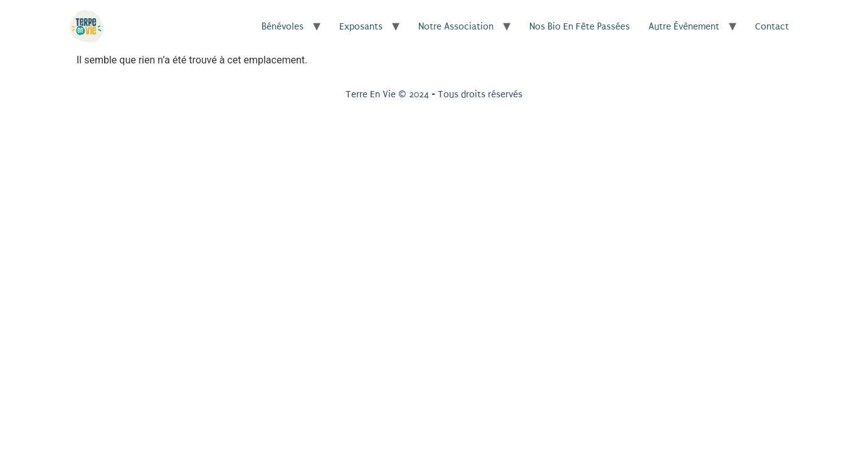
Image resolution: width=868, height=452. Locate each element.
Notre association (456, 26)
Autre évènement (684, 26)
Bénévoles (283, 26)
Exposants (361, 26)
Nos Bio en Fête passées (580, 26)
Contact (772, 26)
